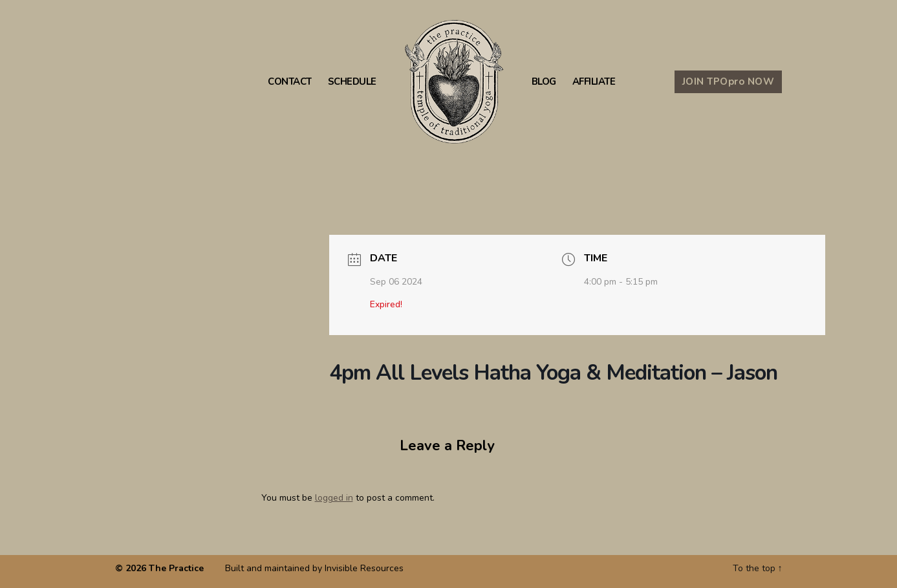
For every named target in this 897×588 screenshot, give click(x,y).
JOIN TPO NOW (729, 82)
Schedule (352, 82)
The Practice (176, 568)
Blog (544, 82)
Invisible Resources (364, 568)
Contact (290, 82)
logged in (334, 498)
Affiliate (594, 82)
